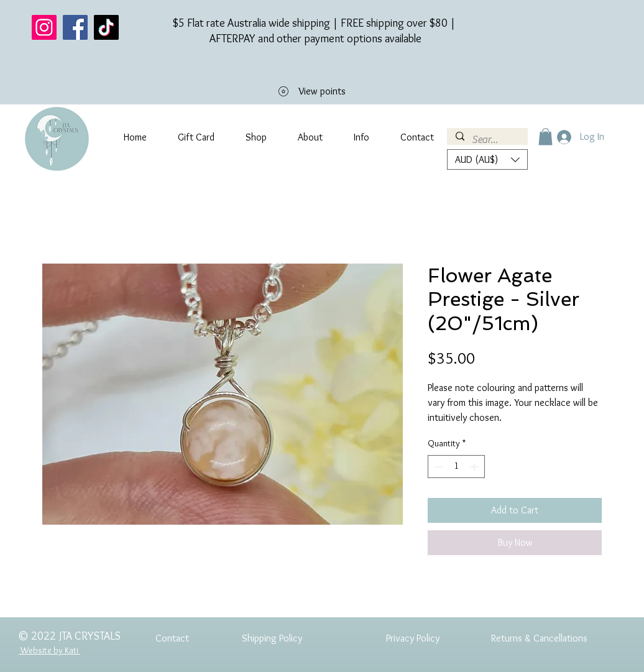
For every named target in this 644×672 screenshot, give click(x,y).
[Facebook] (75, 27)
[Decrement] (437, 467)
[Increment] (475, 467)
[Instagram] (44, 27)
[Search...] (487, 140)
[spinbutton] (456, 467)
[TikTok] (106, 27)
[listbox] (487, 159)
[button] (545, 136)
